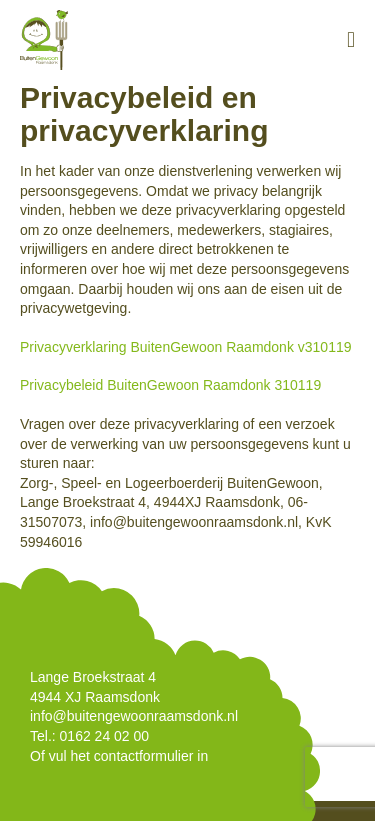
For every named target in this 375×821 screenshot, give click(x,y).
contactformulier (144, 756)
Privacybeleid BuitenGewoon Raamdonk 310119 (170, 385)
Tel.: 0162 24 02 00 (89, 736)
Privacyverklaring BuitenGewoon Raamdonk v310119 (186, 347)
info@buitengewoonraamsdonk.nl (134, 716)
